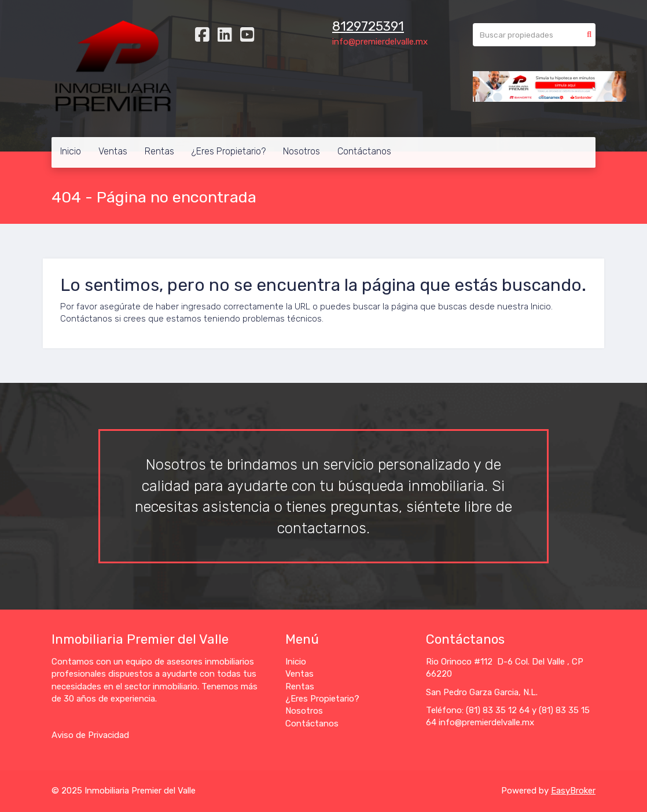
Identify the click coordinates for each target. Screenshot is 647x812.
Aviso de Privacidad (90, 735)
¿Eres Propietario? (229, 151)
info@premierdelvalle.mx (380, 42)
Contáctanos (364, 151)
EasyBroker (573, 791)
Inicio (71, 151)
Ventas (113, 151)
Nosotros (302, 151)
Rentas (159, 151)
